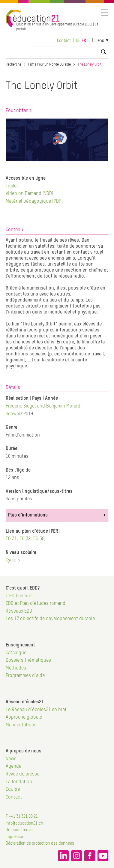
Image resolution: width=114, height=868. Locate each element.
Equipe (13, 790)
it (89, 41)
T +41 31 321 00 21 (22, 817)
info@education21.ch (24, 823)
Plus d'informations (28, 515)
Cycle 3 (13, 560)
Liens (99, 41)
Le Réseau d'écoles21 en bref (36, 710)
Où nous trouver (20, 830)
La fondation (19, 782)
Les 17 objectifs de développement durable (50, 619)
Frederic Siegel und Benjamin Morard (43, 406)
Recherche (13, 65)
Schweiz (14, 414)
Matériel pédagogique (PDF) (34, 202)
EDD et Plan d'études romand (36, 604)
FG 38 (39, 539)
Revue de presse (22, 774)
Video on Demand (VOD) (30, 194)
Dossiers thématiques (28, 661)
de (78, 41)
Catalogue (16, 653)
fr (84, 41)
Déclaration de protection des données (40, 843)
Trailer (12, 186)
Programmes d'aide (25, 676)
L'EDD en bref (19, 596)
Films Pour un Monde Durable (49, 65)
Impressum (16, 837)
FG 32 (25, 539)
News (11, 759)
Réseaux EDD (19, 611)
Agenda (13, 766)
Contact (64, 41)
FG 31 (11, 539)
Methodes (16, 668)
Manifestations (21, 725)
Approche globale (24, 717)
